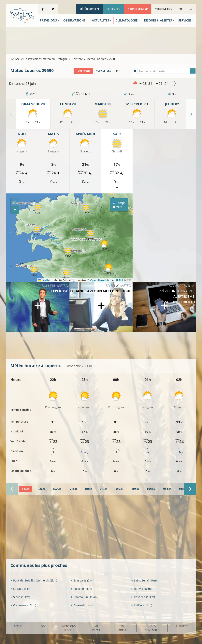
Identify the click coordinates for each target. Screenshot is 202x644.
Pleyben (81, 589)
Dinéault (83, 605)
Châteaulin (84, 597)
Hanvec (141, 589)
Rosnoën (143, 597)
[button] (108, 269)
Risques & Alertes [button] (158, 20)
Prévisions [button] (48, 20)
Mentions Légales (69, 628)
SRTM (119, 280)
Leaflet (44, 280)
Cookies (123, 628)
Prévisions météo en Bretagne (48, 59)
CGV (43, 626)
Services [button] (185, 20)
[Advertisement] (101, 40)
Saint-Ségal (144, 580)
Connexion (164, 9)
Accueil (18, 59)
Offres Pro (113, 9)
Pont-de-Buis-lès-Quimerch (34, 580)
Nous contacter (152, 628)
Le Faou (21, 589)
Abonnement (138, 9)
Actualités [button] (100, 20)
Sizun (20, 597)
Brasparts (83, 580)
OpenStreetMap (101, 280)
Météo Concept (89, 9)
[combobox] (166, 71)
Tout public (83, 71)
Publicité (182, 626)
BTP (118, 71)
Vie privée (96, 628)
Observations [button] (74, 20)
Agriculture (103, 71)
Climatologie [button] (127, 20)
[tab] (26, 489)
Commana (23, 605)
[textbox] (166, 71)
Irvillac (142, 605)
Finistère (77, 59)
